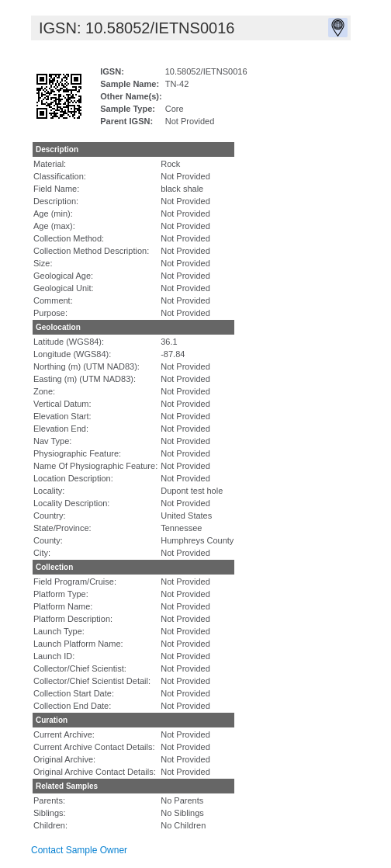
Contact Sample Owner (79, 850)
